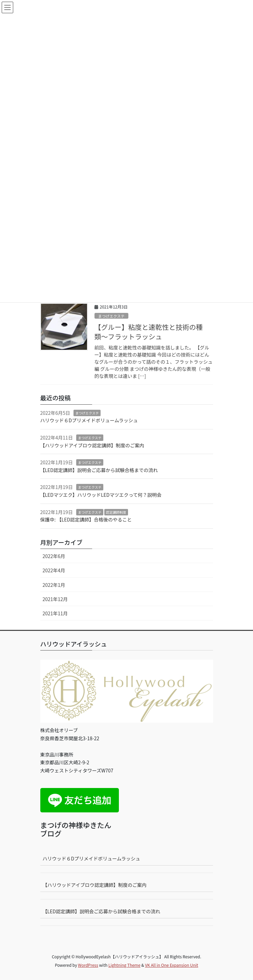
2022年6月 (54, 556)
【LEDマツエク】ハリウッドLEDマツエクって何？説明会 (101, 495)
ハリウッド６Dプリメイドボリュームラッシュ (89, 420)
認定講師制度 (116, 512)
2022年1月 (54, 585)
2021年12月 (55, 599)
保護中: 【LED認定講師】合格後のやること (86, 519)
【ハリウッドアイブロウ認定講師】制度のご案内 (92, 445)
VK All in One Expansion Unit (172, 965)
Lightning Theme (124, 965)
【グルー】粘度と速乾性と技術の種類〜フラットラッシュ (149, 332)
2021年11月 (55, 613)
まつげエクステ (111, 316)
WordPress (88, 965)
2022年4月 (54, 570)
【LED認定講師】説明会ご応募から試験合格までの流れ (99, 470)
